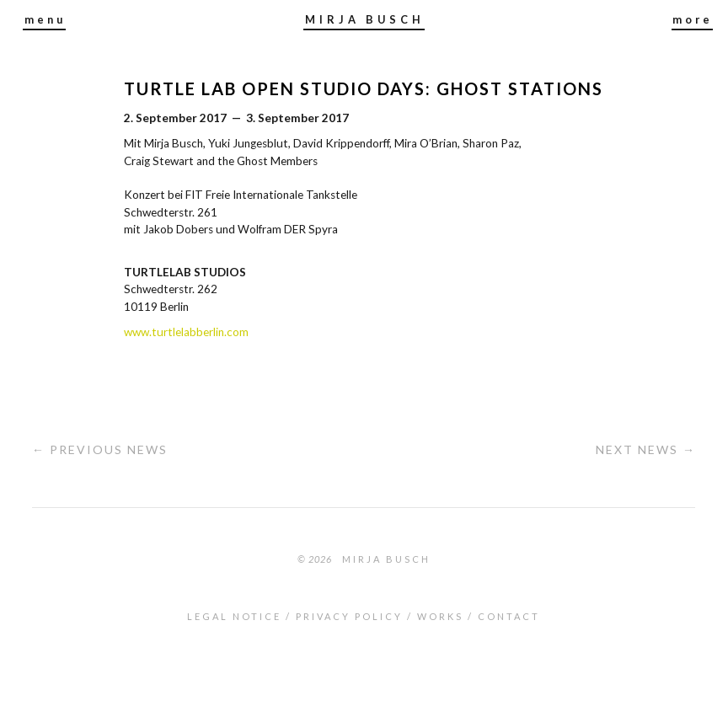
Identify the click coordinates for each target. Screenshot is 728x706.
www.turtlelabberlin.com (186, 332)
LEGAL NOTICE (234, 616)
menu (45, 19)
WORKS (440, 616)
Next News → (646, 449)
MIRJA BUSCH (365, 19)
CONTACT (509, 616)
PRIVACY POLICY (349, 616)
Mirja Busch (386, 559)
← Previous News (100, 449)
